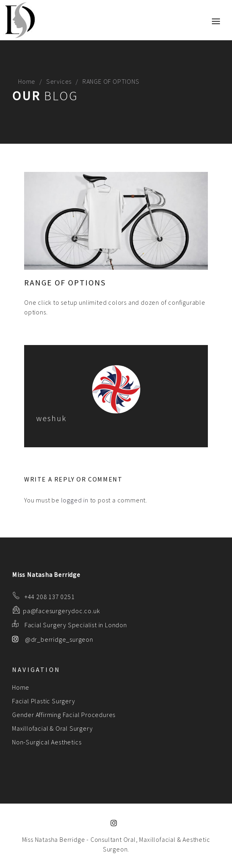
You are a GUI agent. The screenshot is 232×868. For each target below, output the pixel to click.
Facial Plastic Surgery (44, 701)
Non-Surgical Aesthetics (47, 742)
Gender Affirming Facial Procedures (64, 715)
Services (59, 81)
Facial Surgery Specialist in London (76, 625)
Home (27, 81)
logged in (75, 500)
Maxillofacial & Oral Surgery (52, 728)
